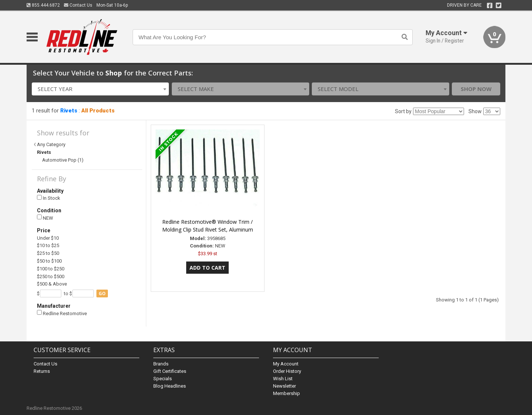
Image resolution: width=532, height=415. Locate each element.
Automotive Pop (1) (63, 160)
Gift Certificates (170, 371)
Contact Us (78, 5)
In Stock (49, 198)
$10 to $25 (48, 245)
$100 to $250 (51, 269)
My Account (286, 364)
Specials (163, 379)
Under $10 (48, 238)
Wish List (283, 379)
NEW (45, 218)
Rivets (69, 111)
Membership (287, 393)
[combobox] (100, 89)
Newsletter (284, 386)
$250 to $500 (51, 276)
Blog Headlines (170, 386)
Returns (42, 371)
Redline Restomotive (62, 313)
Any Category (51, 144)
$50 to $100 (49, 261)
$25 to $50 (48, 253)
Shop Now (476, 89)
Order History (287, 371)
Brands (161, 364)
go (102, 293)
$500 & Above (52, 284)
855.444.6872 (43, 5)
